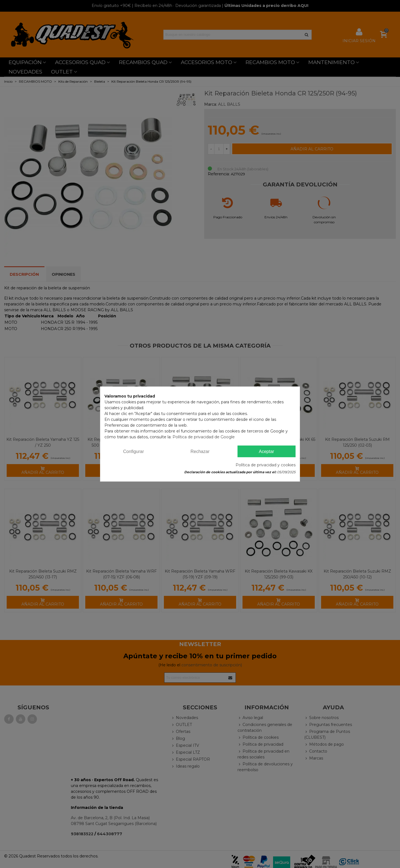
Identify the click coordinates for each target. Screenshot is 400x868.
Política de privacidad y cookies (266, 465)
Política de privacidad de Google (204, 437)
